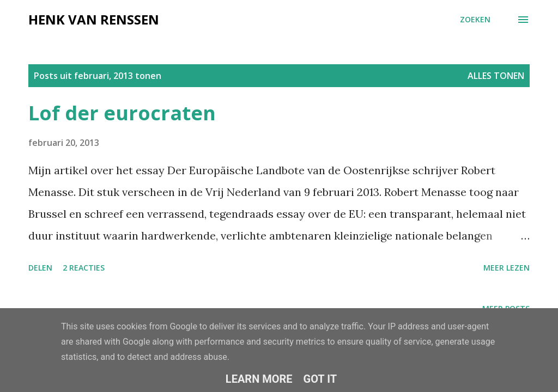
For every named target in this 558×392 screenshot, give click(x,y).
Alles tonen (496, 76)
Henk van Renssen (94, 19)
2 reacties (84, 268)
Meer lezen (507, 268)
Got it (320, 379)
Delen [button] (40, 268)
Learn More (259, 379)
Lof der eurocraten (122, 113)
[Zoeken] (475, 20)
